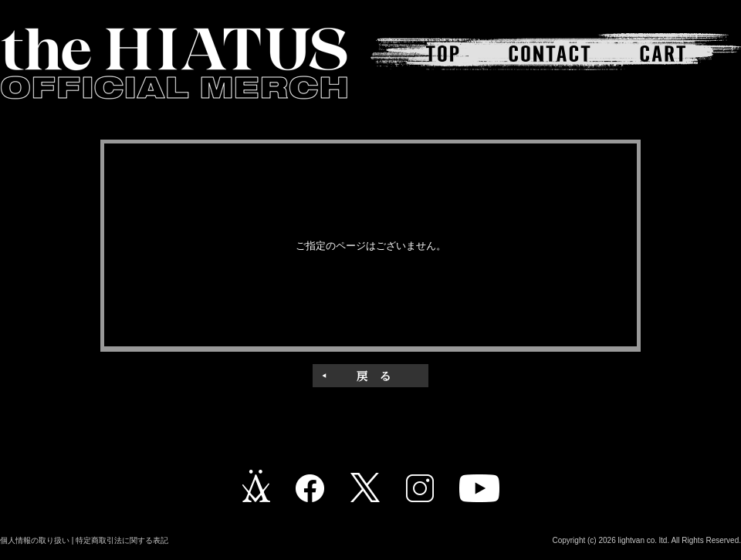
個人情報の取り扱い (35, 540)
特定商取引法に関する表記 (122, 540)
